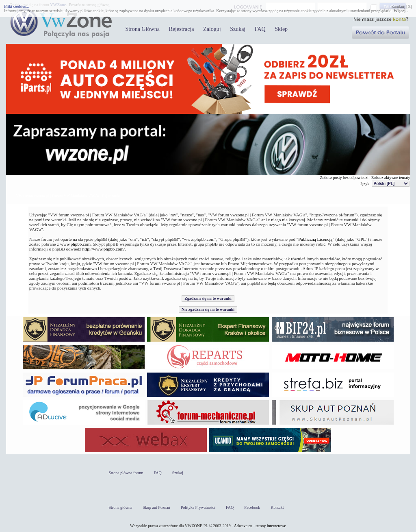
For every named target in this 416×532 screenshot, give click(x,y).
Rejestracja (181, 29)
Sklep (281, 29)
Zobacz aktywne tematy (391, 178)
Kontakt (277, 507)
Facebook (252, 507)
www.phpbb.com (75, 244)
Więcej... (401, 11)
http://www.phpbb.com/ (104, 249)
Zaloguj (212, 29)
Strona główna (121, 507)
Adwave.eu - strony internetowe (260, 526)
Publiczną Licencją (315, 239)
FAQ (260, 29)
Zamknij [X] (402, 6)
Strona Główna (143, 29)
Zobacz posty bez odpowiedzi (344, 178)
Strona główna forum (126, 473)
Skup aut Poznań (157, 507)
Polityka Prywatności (198, 507)
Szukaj (238, 29)
